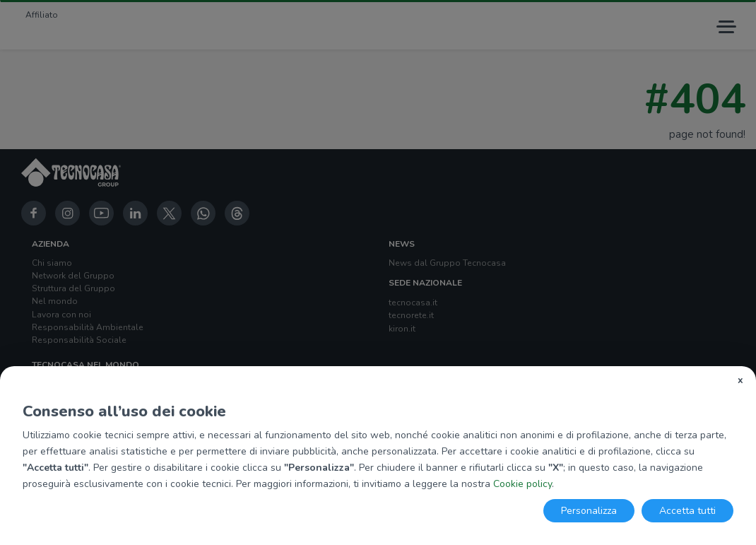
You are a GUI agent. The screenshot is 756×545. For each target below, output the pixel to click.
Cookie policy (522, 484)
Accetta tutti (687, 511)
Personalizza (589, 511)
